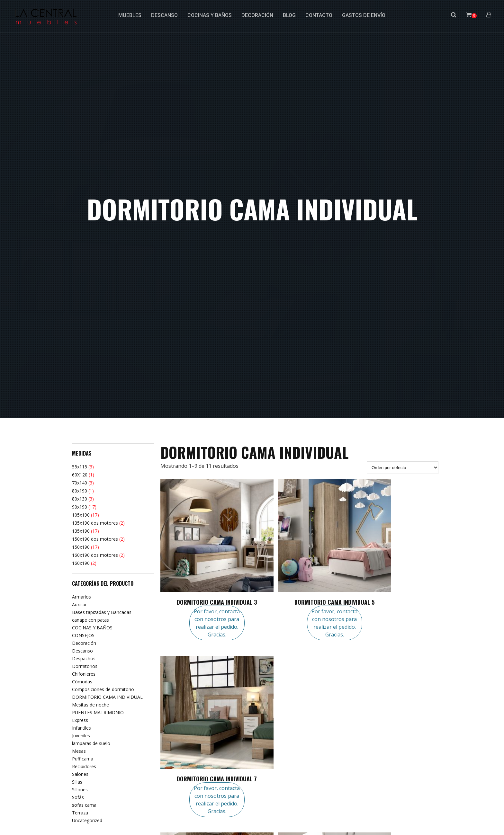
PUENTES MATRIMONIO (98, 712)
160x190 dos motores (95, 555)
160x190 (81, 563)
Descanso (82, 651)
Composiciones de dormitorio (103, 689)
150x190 (81, 547)
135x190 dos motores (95, 523)
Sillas (77, 782)
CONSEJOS (83, 635)
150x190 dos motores (95, 539)
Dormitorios (85, 666)
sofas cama (84, 805)
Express (80, 720)
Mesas (79, 751)
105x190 (81, 515)
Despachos (84, 658)
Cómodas (82, 682)
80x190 (80, 491)
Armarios (81, 597)
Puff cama (83, 759)
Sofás (78, 797)
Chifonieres (84, 674)
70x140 (80, 483)
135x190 (81, 531)
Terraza (80, 813)
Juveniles (81, 736)
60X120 (80, 475)
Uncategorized (87, 820)
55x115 (80, 467)
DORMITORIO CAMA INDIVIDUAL (107, 697)
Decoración (84, 643)
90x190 (80, 507)
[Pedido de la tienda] (403, 468)
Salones (80, 774)
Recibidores (84, 766)
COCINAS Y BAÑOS (92, 628)
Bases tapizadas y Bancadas (102, 612)
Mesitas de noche (90, 705)
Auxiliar (79, 604)
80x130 (80, 499)
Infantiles (81, 728)
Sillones (80, 790)
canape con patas (90, 620)
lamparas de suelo (91, 743)
